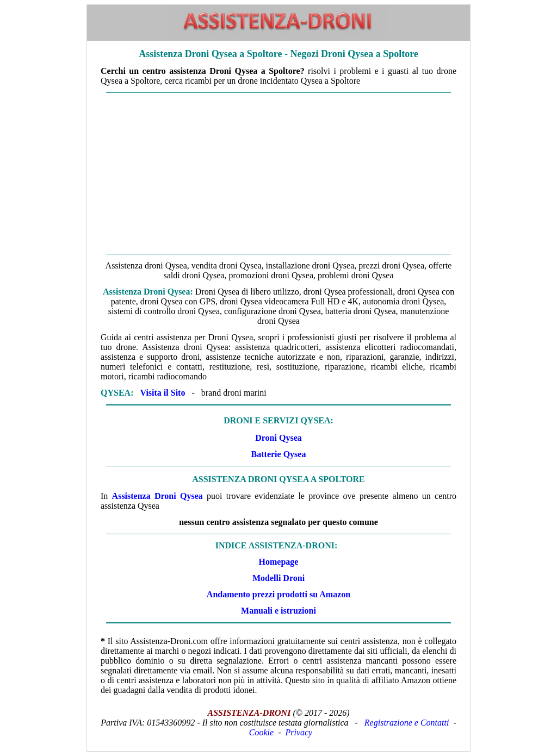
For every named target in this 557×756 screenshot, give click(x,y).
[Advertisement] (278, 173)
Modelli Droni (278, 578)
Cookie (261, 732)
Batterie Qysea (279, 454)
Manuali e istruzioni (278, 611)
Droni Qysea (278, 438)
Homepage (279, 562)
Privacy (299, 732)
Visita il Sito (162, 393)
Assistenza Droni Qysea (157, 496)
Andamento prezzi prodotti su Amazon (278, 594)
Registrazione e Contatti (407, 723)
